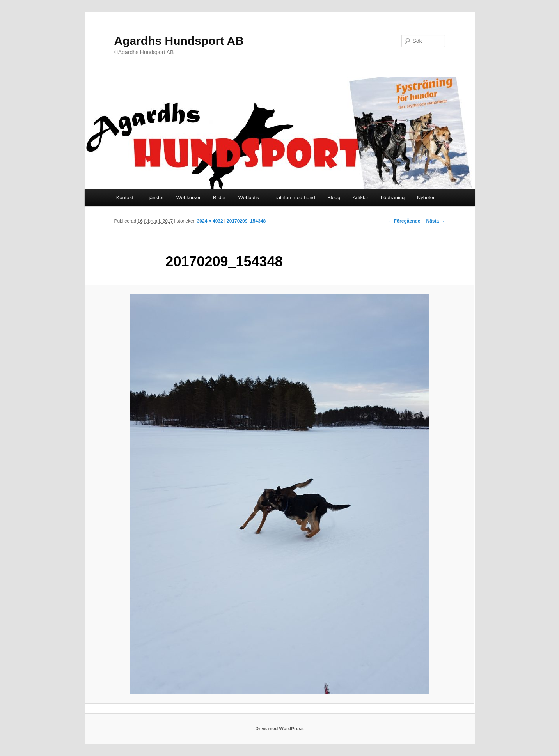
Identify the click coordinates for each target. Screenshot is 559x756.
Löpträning (393, 197)
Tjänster (155, 197)
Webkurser (189, 197)
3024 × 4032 (210, 221)
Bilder (219, 197)
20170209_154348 (246, 221)
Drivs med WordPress (279, 729)
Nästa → (435, 221)
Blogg (334, 197)
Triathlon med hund (293, 197)
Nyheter (426, 197)
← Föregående (404, 221)
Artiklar (360, 197)
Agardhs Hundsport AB (179, 41)
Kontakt (125, 197)
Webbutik (249, 197)
